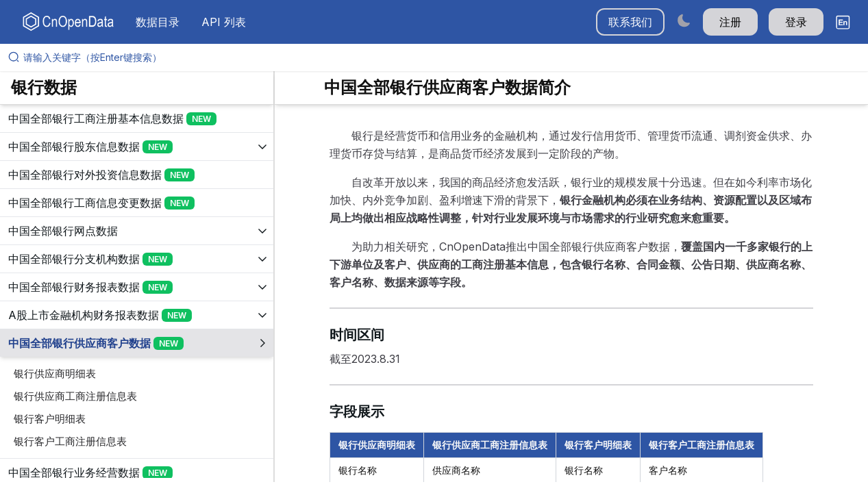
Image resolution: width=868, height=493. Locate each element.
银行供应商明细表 (55, 374)
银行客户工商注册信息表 (70, 441)
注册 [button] (730, 22)
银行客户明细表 (50, 419)
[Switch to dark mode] (684, 20)
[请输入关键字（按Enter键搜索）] (439, 58)
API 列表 (224, 22)
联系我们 (630, 22)
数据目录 (158, 22)
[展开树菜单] (137, 118)
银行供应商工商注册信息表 (75, 396)
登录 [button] (796, 22)
